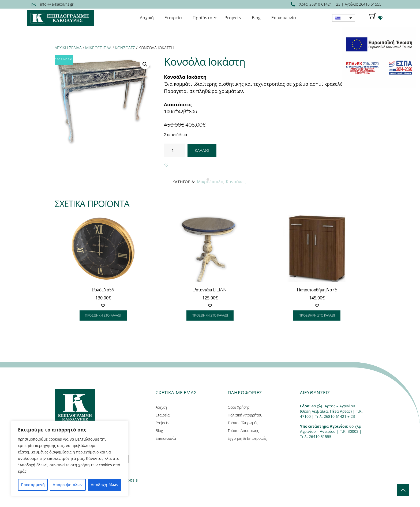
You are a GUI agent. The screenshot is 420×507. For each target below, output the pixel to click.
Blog (159, 431)
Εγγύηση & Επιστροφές (247, 438)
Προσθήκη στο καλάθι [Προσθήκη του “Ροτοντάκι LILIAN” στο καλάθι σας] (210, 315)
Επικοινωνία (166, 438)
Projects (162, 423)
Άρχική (161, 407)
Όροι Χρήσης (239, 407)
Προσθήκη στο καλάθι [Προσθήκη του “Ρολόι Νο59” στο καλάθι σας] (103, 315)
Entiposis (129, 480)
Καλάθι (202, 151)
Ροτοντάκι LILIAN (210, 290)
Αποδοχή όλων (105, 485)
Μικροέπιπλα (98, 48)
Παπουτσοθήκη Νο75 (317, 290)
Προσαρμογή (33, 485)
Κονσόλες (125, 48)
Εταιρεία (163, 415)
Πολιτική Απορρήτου (245, 415)
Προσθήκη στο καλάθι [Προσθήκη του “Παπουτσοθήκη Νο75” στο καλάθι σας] (317, 315)
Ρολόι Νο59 (103, 290)
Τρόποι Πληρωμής (243, 423)
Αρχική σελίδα (68, 48)
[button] (166, 165)
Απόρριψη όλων (68, 485)
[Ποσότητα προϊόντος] (175, 150)
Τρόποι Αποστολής (243, 431)
